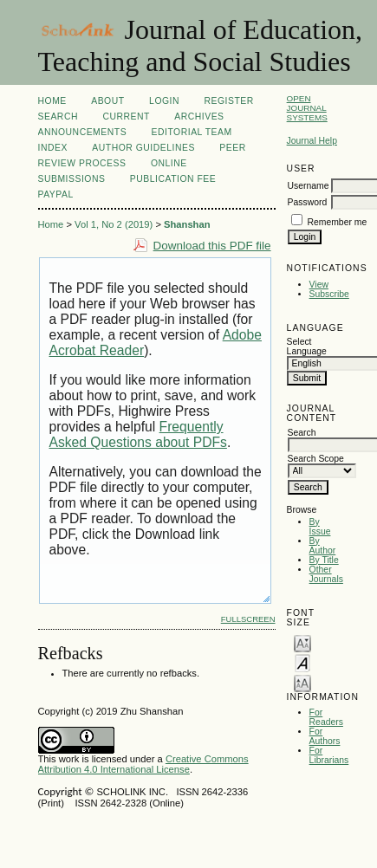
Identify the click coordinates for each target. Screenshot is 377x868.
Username (309, 186)
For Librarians (329, 755)
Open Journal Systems (307, 108)
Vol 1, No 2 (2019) (114, 224)
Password (308, 202)
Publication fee (173, 179)
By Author (323, 546)
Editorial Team (192, 132)
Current (126, 117)
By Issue (320, 527)
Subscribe (329, 294)
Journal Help (312, 141)
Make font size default (302, 662)
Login (164, 101)
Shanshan (187, 224)
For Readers (326, 717)
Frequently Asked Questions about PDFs (138, 434)
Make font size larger (302, 682)
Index (53, 148)
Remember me (338, 222)
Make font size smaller (302, 642)
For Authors (325, 736)
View (319, 285)
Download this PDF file (212, 246)
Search (58, 117)
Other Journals (326, 574)
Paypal (56, 194)
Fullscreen (248, 619)
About (107, 101)
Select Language (307, 347)
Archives (199, 117)
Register (228, 101)
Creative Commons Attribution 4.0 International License (143, 764)
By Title (324, 560)
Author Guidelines (143, 148)
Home (52, 101)
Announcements (83, 132)
